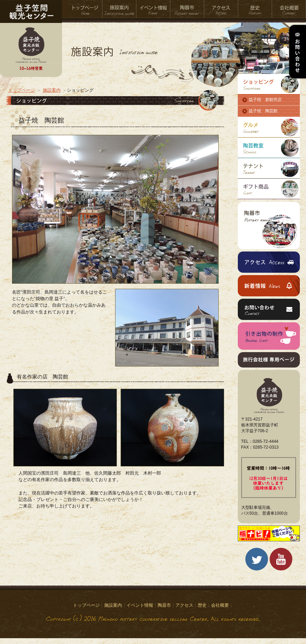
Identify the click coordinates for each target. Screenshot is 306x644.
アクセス (221, 9)
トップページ (85, 9)
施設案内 (119, 9)
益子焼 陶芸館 (263, 111)
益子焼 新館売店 (265, 100)
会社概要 (289, 9)
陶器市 (187, 9)
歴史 (255, 9)
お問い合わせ (297, 52)
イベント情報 (153, 9)
